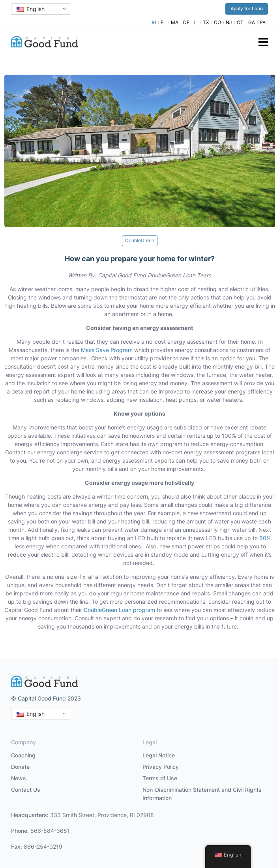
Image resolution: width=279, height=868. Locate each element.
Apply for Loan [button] (247, 8)
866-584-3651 (50, 831)
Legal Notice (159, 755)
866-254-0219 (43, 846)
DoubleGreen (140, 240)
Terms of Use (160, 778)
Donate (20, 767)
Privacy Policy (161, 767)
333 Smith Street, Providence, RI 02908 (102, 815)
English (31, 9)
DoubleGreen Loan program (119, 610)
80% (265, 538)
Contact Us (26, 790)
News (19, 778)
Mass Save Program (107, 350)
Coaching (23, 755)
